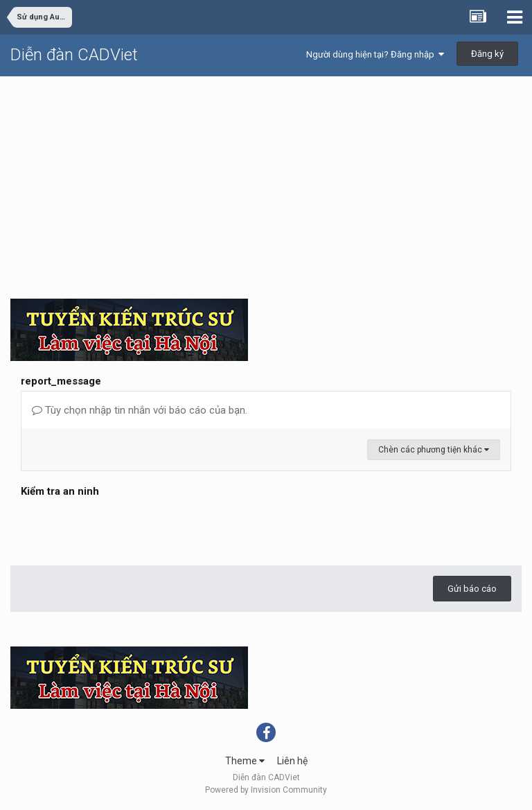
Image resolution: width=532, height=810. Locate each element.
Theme (245, 761)
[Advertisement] (266, 181)
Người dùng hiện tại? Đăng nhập (375, 54)
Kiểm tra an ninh (60, 491)
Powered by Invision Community (266, 790)
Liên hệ (292, 761)
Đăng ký (487, 54)
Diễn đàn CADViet (74, 55)
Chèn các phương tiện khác (434, 450)
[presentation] (126, 528)
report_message (61, 381)
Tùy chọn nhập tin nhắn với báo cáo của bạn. (140, 410)
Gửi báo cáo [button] (472, 589)
